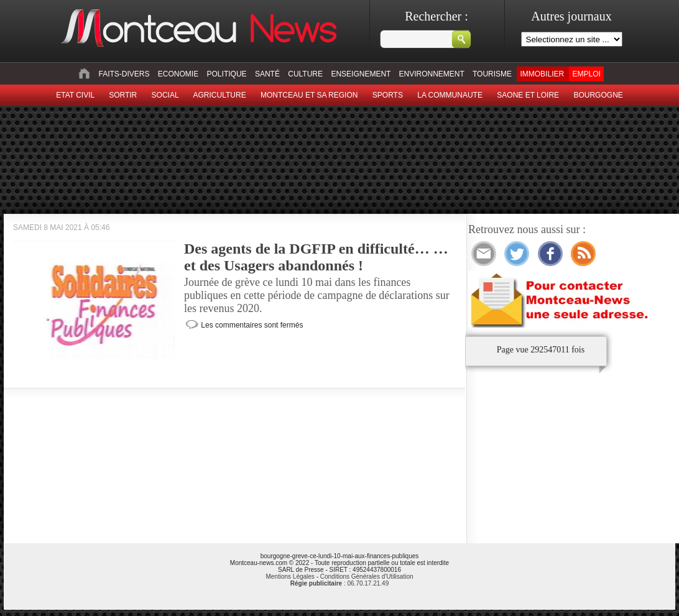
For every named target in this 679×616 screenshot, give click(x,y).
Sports (388, 95)
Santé (267, 74)
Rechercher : (436, 16)
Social (165, 95)
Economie (178, 74)
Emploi (586, 74)
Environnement (432, 74)
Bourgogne (598, 95)
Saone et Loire (528, 95)
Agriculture (220, 95)
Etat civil (75, 95)
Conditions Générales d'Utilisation (367, 577)
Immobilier (542, 74)
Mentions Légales (290, 577)
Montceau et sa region (309, 95)
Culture (305, 74)
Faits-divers (124, 74)
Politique (227, 74)
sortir (123, 95)
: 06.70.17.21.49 (339, 583)
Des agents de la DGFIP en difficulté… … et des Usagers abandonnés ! (316, 257)
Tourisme (492, 74)
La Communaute (450, 95)
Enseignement (361, 74)
